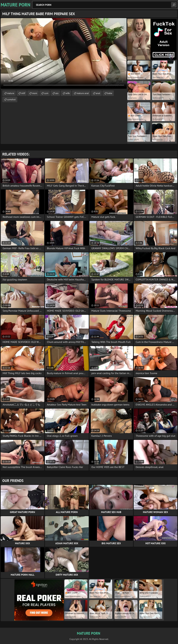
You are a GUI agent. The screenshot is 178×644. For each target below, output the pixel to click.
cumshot (11, 99)
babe (110, 93)
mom (35, 93)
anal (98, 93)
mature (11, 93)
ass (57, 93)
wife (68, 93)
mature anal (83, 93)
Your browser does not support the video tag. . (64, 53)
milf (23, 93)
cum (46, 93)
